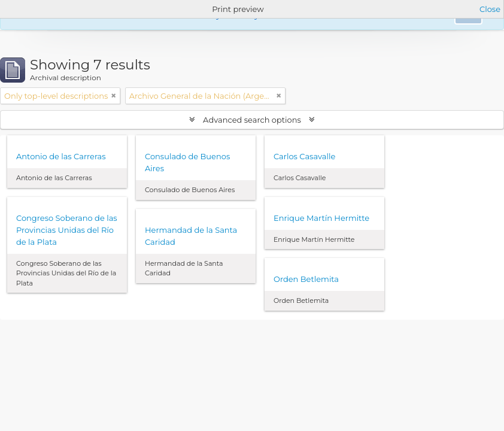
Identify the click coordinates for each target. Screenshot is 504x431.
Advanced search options (252, 120)
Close (490, 9)
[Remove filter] (114, 96)
